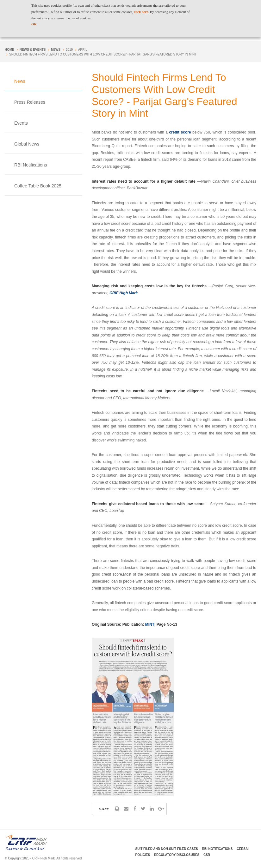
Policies (143, 855)
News (56, 50)
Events (21, 123)
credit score (181, 132)
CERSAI (243, 849)
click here (141, 12)
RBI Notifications (31, 165)
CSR (207, 855)
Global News (27, 144)
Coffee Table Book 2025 (38, 186)
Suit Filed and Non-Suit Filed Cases (167, 849)
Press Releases (30, 102)
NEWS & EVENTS (33, 50)
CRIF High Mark (124, 293)
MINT (150, 624)
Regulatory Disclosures (177, 855)
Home (9, 50)
